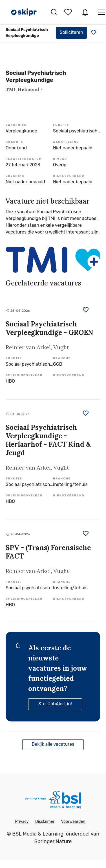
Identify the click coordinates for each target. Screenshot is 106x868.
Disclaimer (45, 822)
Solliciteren (71, 32)
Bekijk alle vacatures (53, 744)
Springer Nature (53, 841)
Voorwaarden (73, 822)
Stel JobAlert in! (55, 704)
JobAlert (85, 12)
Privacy (22, 822)
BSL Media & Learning (38, 834)
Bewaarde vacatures (69, 12)
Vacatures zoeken (54, 12)
